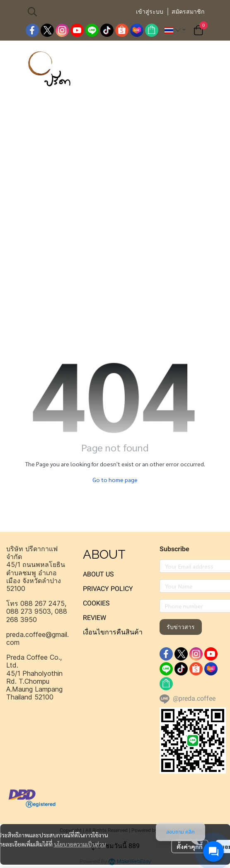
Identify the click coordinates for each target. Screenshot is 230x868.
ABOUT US (98, 574)
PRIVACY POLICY (108, 589)
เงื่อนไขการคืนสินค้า (113, 632)
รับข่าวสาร (181, 627)
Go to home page (115, 480)
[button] (77, 12)
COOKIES (96, 603)
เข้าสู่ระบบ (150, 12)
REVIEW (94, 618)
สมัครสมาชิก (188, 12)
